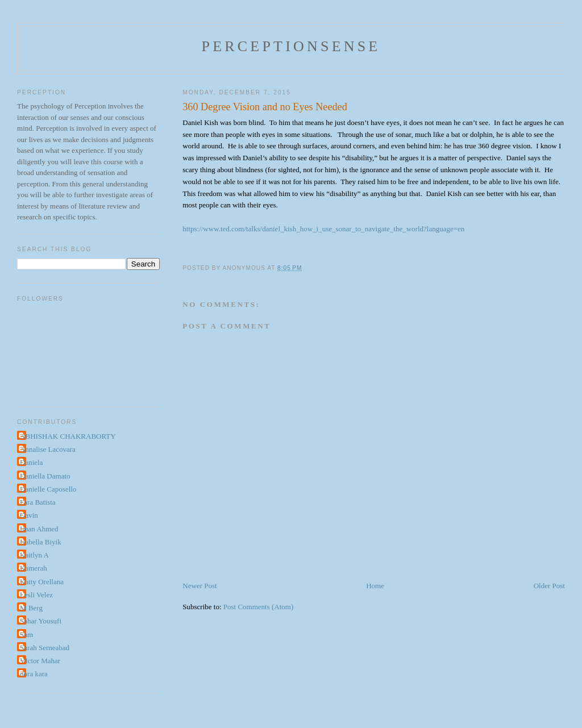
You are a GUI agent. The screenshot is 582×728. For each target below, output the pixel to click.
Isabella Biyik (41, 542)
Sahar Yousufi (41, 621)
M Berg (31, 608)
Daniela (31, 462)
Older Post (549, 586)
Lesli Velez (36, 595)
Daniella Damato (45, 476)
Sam (26, 635)
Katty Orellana (42, 582)
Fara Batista (38, 502)
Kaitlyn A (34, 555)
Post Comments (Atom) (259, 607)
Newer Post (199, 586)
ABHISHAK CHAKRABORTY (68, 436)
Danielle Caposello (48, 489)
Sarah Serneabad (45, 648)
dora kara (34, 674)
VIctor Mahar (40, 661)
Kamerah (34, 568)
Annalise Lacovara (48, 449)
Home (375, 586)
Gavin (29, 515)
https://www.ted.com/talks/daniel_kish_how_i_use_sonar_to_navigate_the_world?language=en (323, 229)
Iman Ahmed (39, 529)
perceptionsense (291, 46)
